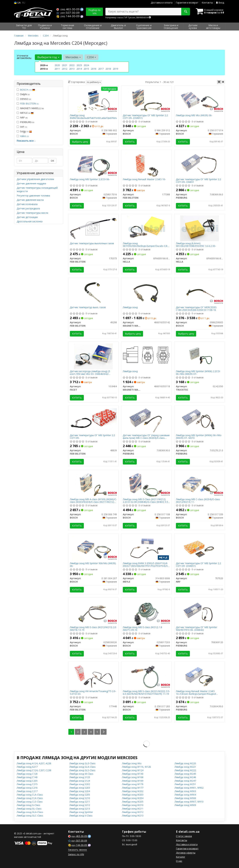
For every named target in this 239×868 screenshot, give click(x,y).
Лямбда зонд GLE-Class (82, 763)
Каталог (181, 857)
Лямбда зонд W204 (133, 798)
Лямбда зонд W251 (185, 784)
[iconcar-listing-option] (223, 82)
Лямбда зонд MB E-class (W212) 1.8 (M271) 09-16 (142, 629)
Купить (130, 142)
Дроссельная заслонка (30, 221)
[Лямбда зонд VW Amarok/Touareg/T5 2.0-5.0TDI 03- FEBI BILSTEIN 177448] (93, 676)
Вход (220, 3)
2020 (57, 65)
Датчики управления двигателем (35, 179)
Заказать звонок (78, 850)
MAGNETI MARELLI (30, 108)
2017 (101, 69)
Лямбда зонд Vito (132, 763)
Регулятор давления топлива (33, 196)
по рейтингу (94, 82)
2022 (72, 65)
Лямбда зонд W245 (185, 774)
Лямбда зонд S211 (80, 802)
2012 (65, 69)
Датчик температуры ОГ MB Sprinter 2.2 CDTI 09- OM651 (198, 181)
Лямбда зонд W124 (133, 770)
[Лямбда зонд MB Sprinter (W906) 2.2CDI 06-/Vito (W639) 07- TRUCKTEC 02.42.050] (199, 356)
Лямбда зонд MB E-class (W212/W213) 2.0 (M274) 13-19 (93, 629)
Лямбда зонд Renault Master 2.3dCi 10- (144, 179)
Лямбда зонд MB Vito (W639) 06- (194, 115)
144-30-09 (68, 16)
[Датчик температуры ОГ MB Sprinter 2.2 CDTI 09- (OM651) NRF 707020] (199, 548)
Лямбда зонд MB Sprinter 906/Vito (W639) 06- (93, 565)
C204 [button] (91, 57)
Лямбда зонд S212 (80, 805)
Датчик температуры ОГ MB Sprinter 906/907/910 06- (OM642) (197, 629)
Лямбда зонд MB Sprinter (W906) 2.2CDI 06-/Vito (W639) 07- (198, 373)
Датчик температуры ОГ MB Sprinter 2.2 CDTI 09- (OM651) (145, 117)
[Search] (186, 12)
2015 (86, 69)
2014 (79, 69)
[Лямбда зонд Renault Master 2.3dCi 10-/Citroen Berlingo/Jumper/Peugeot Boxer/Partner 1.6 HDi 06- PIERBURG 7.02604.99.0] (199, 676)
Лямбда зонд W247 (185, 781)
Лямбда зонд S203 (80, 788)
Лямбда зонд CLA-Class (30, 795)
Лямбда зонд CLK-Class (30, 798)
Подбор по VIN (94, 12)
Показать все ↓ (26, 141)
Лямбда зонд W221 (185, 767)
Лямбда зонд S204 (80, 791)
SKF (22, 127)
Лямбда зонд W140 (133, 774)
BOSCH (28, 90)
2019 (116, 69)
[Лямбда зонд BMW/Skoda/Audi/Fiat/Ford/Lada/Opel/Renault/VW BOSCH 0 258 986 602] (93, 100)
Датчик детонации (27, 217)
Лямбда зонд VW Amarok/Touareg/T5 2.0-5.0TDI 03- (93, 693)
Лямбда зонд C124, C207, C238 (34, 770)
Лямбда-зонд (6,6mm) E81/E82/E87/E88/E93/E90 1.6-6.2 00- (196, 245)
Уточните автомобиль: (24, 57)
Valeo (24, 136)
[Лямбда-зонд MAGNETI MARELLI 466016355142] (146, 292)
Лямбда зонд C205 (27, 781)
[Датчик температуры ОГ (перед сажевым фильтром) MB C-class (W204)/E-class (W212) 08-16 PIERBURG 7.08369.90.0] (146, 420)
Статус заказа (184, 836)
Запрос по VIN (76, 854)
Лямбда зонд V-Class (81, 816)
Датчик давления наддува (31, 183)
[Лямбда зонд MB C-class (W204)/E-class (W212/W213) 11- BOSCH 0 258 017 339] (200, 484)
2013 (72, 69)
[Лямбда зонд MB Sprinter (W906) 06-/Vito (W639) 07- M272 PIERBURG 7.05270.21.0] (199, 420)
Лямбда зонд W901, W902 (189, 788)
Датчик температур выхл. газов (88, 307)
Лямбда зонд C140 (27, 777)
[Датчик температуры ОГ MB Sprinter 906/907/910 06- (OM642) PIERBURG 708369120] (199, 612)
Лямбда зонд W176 (133, 784)
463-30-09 (68, 9)
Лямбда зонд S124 (80, 781)
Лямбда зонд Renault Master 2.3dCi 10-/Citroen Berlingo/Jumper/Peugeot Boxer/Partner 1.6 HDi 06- (196, 693)
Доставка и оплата (162, 3)
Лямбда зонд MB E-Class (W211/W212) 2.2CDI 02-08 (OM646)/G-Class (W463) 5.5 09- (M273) (145, 501)
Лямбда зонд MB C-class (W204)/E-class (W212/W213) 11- (198, 501)
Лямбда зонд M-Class (81, 774)
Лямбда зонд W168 (133, 777)
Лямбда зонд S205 (80, 795)
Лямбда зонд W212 (133, 812)
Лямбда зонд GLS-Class (82, 770)
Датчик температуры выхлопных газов (92, 243)
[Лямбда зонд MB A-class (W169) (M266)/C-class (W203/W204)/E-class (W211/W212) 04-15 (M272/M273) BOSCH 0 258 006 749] (93, 484)
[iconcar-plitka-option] (219, 82)
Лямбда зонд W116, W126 (136, 767)
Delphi (23, 94)
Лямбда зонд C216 (27, 788)
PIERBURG (25, 122)
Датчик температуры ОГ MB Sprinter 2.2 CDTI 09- (92, 437)
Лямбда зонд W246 (185, 777)
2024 (86, 65)
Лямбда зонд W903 (185, 791)
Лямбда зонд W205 (133, 802)
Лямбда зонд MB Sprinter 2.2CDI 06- (90, 179)
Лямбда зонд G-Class (28, 805)
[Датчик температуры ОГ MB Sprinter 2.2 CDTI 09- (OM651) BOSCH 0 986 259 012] (146, 100)
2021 (65, 65)
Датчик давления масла (30, 200)
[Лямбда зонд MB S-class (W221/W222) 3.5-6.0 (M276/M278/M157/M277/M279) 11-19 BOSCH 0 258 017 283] (146, 676)
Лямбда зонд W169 (133, 781)
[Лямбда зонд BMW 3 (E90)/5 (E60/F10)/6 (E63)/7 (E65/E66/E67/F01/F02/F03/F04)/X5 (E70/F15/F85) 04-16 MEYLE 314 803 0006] (146, 548)
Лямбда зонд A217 (27, 767)
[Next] (104, 732)
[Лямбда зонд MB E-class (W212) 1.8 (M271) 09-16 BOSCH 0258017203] (146, 612)
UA (17, 3)
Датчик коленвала (27, 204)
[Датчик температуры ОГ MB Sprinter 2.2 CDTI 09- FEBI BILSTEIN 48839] (93, 419)
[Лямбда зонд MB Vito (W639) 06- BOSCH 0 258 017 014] (200, 100)
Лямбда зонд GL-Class (29, 809)
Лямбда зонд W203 (133, 795)
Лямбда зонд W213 (133, 816)
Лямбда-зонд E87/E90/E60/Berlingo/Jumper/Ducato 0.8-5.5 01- (145, 245)
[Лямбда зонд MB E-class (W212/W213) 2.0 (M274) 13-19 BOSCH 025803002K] (93, 612)
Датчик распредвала (28, 208)
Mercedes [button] (73, 57)
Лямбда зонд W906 (185, 798)
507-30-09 (68, 13)
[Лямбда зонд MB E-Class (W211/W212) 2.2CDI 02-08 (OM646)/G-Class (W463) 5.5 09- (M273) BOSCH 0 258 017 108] (146, 484)
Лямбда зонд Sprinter (81, 812)
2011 (57, 69)
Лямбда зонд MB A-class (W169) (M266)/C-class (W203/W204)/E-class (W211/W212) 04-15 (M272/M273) (93, 501)
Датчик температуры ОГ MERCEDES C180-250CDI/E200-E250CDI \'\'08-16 (196, 309)
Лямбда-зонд (130, 307)
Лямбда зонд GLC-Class (30, 816)
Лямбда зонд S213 (80, 809)
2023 (79, 65)
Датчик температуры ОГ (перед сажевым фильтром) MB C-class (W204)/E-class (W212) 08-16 (146, 437)
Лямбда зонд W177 (133, 788)
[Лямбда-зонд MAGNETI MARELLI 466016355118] (146, 355)
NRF (22, 117)
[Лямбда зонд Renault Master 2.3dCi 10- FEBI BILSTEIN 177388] (146, 164)
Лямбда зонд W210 (133, 805)
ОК (52, 161)
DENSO (24, 99)
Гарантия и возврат (187, 3)
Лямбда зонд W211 (133, 809)
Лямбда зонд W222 (185, 770)
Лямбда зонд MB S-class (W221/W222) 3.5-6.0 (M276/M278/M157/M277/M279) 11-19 (146, 693)
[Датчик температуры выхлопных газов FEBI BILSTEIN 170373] (93, 228)
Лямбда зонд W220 (185, 763)
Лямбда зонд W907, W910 (189, 802)
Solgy (24, 131)
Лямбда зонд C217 (27, 791)
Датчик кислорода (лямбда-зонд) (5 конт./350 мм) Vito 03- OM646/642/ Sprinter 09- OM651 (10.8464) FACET (90, 373)
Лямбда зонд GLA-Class (30, 812)
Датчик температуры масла (32, 213)
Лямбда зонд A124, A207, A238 (34, 763)
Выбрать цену (80, 142)
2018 (108, 69)
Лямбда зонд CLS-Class (30, 802)
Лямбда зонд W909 (185, 805)
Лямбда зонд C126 (27, 774)
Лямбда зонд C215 (27, 784)
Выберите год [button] (48, 57)
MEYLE (25, 113)
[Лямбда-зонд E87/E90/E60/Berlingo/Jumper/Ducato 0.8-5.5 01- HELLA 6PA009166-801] (146, 228)
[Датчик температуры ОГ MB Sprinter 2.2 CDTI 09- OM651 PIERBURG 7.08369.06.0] (199, 164)
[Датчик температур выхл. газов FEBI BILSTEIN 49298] (93, 292)
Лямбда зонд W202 (133, 791)
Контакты (207, 3)
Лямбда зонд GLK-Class (82, 767)
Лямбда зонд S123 (80, 777)
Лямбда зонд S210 (80, 798)
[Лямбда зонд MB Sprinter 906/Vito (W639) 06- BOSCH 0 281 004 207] (93, 548)
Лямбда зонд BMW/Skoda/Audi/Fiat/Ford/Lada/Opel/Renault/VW (93, 117)
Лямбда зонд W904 (185, 795)
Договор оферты (186, 853)
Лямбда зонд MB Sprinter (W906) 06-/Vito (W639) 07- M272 (199, 437)
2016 (94, 69)
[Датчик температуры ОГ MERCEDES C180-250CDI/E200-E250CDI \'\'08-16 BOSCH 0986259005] (200, 292)
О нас (179, 861)
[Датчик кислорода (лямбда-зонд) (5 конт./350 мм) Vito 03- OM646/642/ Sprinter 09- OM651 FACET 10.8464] (93, 356)
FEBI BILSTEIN (29, 104)
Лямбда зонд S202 (80, 784)
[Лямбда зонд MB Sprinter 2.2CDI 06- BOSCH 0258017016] (93, 164)
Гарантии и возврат (187, 849)
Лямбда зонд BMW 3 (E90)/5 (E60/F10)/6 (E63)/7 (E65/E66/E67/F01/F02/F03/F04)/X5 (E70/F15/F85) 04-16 (146, 565)
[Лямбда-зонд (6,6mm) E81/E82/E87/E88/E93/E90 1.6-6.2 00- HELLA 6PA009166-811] (199, 228)
